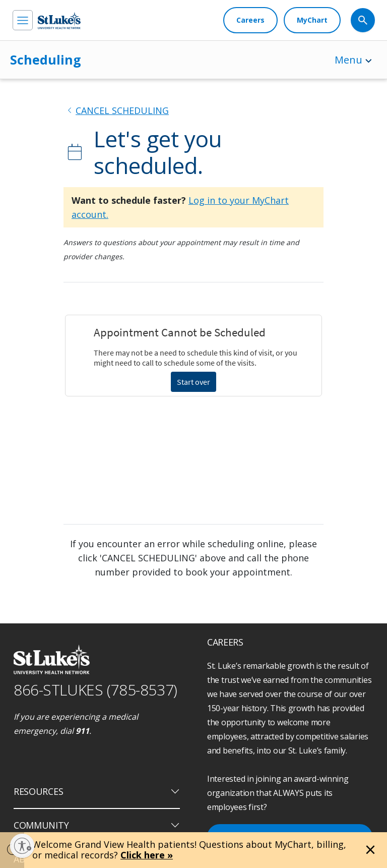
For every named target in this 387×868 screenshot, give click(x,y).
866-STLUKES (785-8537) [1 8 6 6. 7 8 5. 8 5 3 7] (95, 690)
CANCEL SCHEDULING (122, 110)
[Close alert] (370, 850)
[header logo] (59, 20)
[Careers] (250, 20)
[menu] (23, 20)
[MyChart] (312, 20)
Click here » (147, 855)
